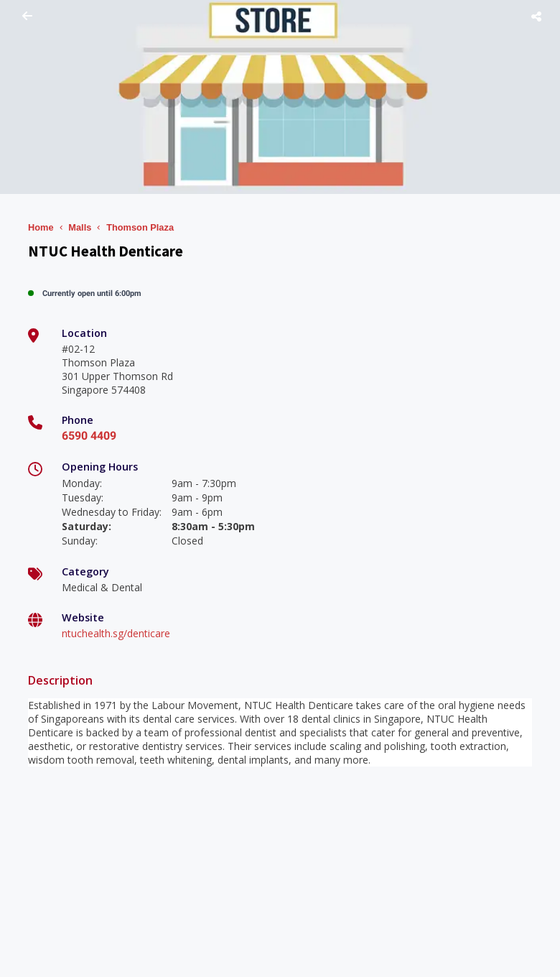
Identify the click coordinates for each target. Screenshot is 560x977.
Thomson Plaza (140, 227)
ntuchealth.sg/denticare (116, 633)
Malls (80, 227)
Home (41, 227)
